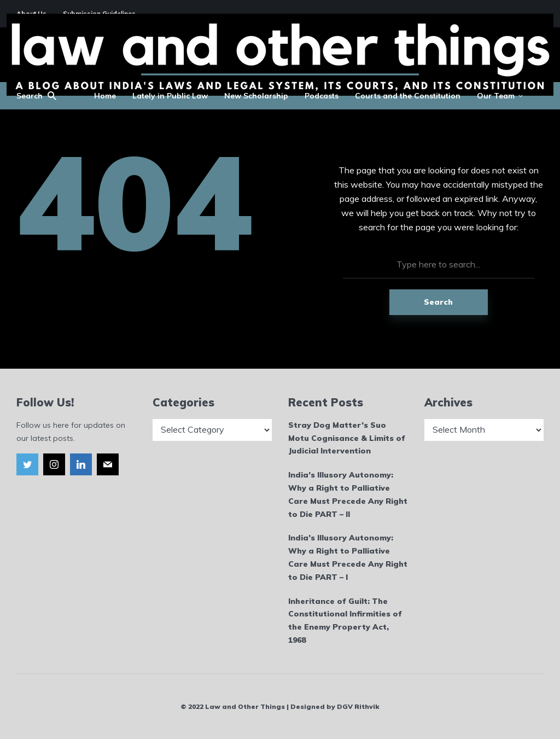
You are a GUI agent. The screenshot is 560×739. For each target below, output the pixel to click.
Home (105, 96)
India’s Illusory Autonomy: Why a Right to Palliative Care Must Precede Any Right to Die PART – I (348, 557)
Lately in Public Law (170, 96)
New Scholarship (256, 96)
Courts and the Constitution (408, 96)
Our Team (496, 96)
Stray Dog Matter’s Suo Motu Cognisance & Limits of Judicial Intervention (347, 438)
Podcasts (322, 96)
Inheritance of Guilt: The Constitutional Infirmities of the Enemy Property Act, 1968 (345, 621)
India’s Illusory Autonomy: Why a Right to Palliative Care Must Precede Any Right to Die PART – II (348, 494)
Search (438, 302)
